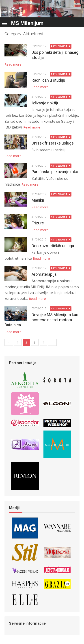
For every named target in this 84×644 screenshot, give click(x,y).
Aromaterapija (44, 274)
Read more (13, 64)
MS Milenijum (27, 23)
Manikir (38, 200)
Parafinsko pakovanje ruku (55, 172)
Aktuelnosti (59, 46)
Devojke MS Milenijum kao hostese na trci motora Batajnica (41, 320)
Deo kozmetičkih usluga (53, 246)
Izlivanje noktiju (45, 103)
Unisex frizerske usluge (53, 143)
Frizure (38, 223)
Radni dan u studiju (48, 80)
